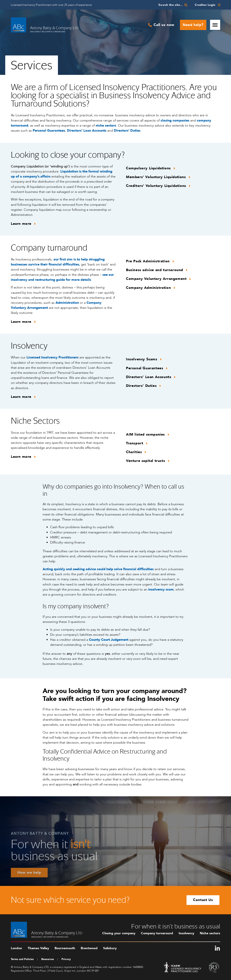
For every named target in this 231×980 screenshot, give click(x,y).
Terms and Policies (22, 959)
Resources (48, 959)
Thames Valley (38, 948)
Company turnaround (157, 933)
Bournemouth (65, 948)
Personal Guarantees (49, 131)
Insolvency (186, 933)
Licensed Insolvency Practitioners (53, 357)
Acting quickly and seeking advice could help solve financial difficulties (98, 569)
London (16, 948)
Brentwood (89, 948)
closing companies (175, 121)
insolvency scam (161, 590)
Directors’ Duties (127, 131)
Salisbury (110, 948)
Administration (67, 303)
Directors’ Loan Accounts (87, 131)
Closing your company (119, 933)
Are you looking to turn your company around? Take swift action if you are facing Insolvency (115, 695)
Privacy (66, 959)
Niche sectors (210, 933)
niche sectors (106, 126)
